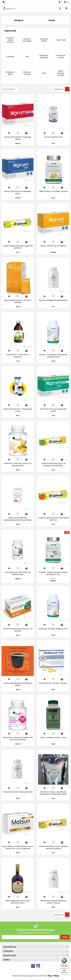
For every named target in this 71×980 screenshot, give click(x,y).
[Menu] (68, 958)
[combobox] (12, 89)
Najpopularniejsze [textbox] (9, 89)
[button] (66, 2)
